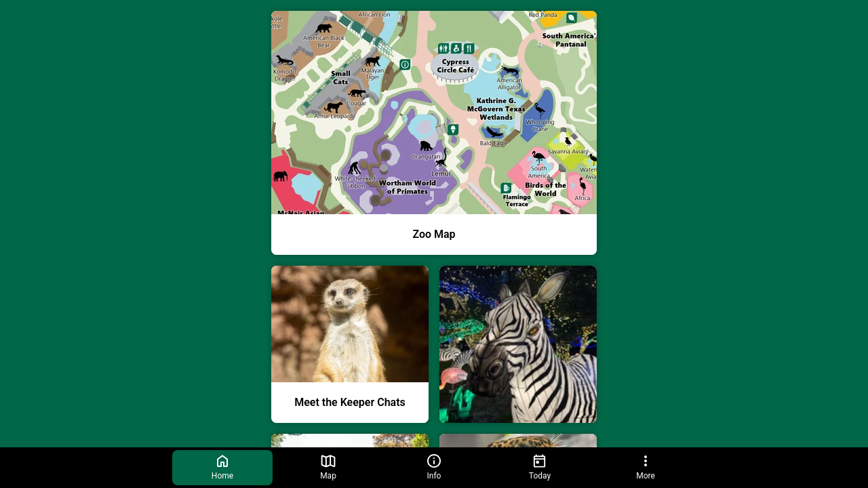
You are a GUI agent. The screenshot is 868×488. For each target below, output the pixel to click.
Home (222, 467)
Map (328, 467)
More (646, 467)
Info (434, 467)
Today (540, 467)
